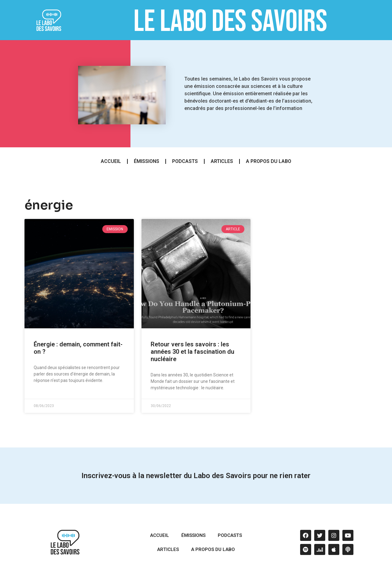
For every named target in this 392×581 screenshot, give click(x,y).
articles (222, 161)
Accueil (111, 161)
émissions (147, 161)
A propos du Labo (269, 161)
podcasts (185, 161)
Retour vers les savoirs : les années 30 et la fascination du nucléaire (192, 352)
